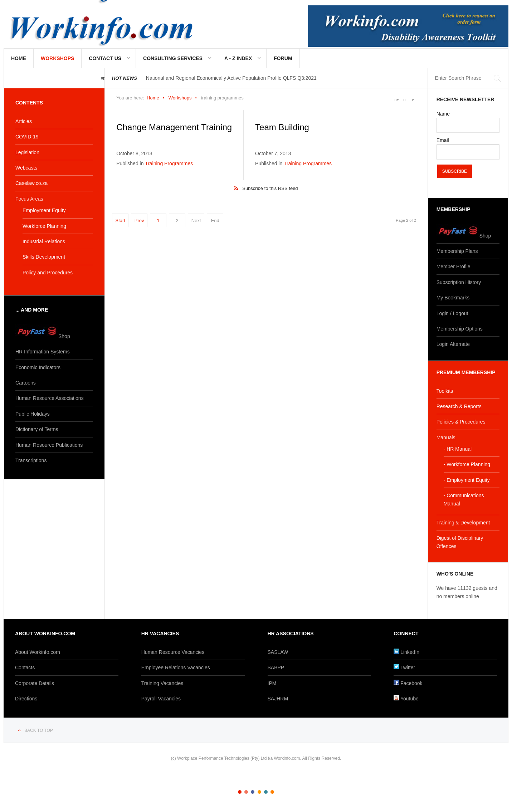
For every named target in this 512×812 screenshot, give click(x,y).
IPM (272, 683)
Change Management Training (174, 127)
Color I (240, 792)
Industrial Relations (44, 241)
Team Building (282, 127)
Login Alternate (453, 344)
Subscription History (459, 282)
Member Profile (454, 266)
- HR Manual (458, 449)
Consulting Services (173, 58)
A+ (396, 100)
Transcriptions (31, 460)
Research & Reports (459, 406)
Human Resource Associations (50, 398)
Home (19, 58)
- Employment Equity (467, 480)
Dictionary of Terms (37, 429)
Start (120, 221)
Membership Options (460, 329)
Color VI (272, 792)
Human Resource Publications (49, 445)
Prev (139, 221)
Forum (283, 58)
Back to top (39, 730)
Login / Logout (452, 313)
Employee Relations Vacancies (176, 667)
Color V (266, 792)
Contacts (25, 667)
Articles (24, 121)
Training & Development (463, 523)
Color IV (259, 792)
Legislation (27, 152)
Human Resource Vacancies (173, 652)
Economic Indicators (38, 367)
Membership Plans (457, 251)
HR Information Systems (43, 352)
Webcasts (26, 168)
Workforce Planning (44, 226)
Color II (246, 792)
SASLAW (278, 652)
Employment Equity (44, 210)
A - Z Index (238, 58)
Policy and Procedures (48, 273)
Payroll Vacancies (161, 699)
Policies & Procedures (461, 422)
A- (412, 100)
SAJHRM (278, 699)
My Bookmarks (453, 298)
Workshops (57, 58)
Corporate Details (35, 683)
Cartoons (26, 383)
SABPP (276, 667)
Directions (26, 699)
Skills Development (44, 257)
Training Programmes (169, 163)
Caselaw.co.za (31, 183)
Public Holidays (33, 414)
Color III (253, 792)
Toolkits (445, 391)
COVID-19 (27, 137)
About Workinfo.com (38, 652)
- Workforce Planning (467, 464)
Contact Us (105, 58)
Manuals (446, 437)
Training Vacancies (162, 683)
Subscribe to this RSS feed (270, 188)
